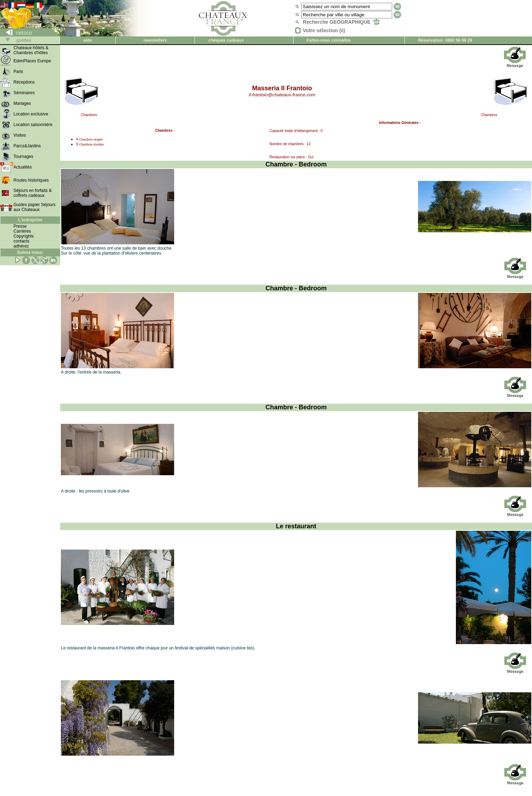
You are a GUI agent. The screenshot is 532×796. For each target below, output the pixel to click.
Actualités (23, 167)
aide (88, 40)
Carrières (22, 231)
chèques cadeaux (226, 40)
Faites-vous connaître (328, 40)
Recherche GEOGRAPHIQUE (341, 22)
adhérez (21, 246)
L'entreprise (30, 220)
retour (16, 33)
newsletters (155, 40)
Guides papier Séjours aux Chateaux (35, 207)
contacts (21, 241)
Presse (20, 226)
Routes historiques (31, 180)
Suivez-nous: (30, 252)
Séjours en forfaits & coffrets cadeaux (33, 193)
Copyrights (24, 236)
